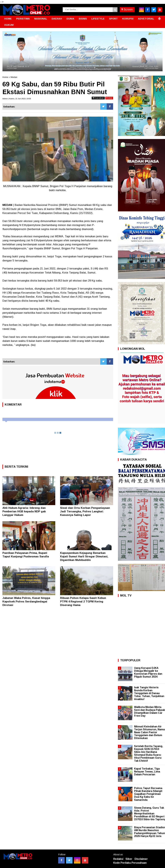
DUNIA (70, 19)
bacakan (98, 98)
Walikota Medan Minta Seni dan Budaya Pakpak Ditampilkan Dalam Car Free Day (150, 711)
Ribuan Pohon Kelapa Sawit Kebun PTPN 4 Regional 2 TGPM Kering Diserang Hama (83, 602)
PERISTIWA (23, 19)
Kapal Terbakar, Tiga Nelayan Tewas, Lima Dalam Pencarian (147, 772)
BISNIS (83, 19)
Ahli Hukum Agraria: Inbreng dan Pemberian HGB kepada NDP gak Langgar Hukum (24, 511)
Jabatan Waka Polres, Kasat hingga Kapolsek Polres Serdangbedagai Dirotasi (26, 602)
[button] (159, 17)
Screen (127, 9)
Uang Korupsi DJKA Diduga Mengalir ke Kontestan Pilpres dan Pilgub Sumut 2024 (148, 672)
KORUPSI (128, 19)
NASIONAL (41, 19)
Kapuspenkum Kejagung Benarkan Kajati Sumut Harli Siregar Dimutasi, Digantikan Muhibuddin (84, 556)
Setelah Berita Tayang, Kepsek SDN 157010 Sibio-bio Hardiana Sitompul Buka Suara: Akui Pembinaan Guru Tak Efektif (148, 753)
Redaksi (118, 859)
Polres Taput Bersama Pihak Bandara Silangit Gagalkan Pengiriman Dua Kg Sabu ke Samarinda (148, 794)
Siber (129, 859)
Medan (14, 77)
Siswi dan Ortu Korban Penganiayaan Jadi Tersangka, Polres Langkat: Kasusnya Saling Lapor (85, 511)
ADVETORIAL (146, 19)
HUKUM (9, 25)
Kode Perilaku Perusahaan (130, 863)
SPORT (113, 19)
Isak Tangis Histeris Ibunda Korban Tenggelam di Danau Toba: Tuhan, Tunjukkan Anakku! (149, 693)
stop (109, 98)
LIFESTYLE (98, 19)
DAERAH (57, 19)
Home (5, 77)
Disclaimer (141, 859)
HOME (8, 19)
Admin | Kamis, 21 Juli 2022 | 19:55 (17, 99)
